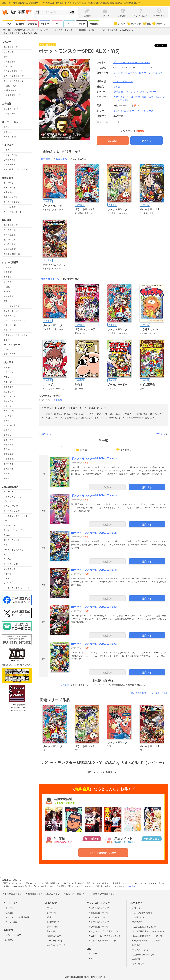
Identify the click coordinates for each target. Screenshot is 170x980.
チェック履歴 (10, 137)
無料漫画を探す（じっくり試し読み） (150, 693)
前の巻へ (46, 434)
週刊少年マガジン (12, 526)
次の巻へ (160, 434)
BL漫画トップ (10, 90)
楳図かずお (9, 392)
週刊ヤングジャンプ (13, 530)
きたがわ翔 (9, 411)
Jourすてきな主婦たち (14, 550)
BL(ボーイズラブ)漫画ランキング (104, 936)
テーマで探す (10, 188)
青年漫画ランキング (99, 922)
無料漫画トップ (11, 47)
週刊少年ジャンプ (12, 511)
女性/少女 (32, 24)
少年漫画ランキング (99, 927)
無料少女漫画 (10, 240)
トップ (8, 24)
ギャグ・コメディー (13, 311)
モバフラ (8, 583)
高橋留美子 (9, 454)
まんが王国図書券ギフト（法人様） (147, 936)
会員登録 (8, 127)
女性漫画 (8, 267)
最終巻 (82, 450)
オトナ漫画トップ (12, 95)
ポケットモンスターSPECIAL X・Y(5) (94, 607)
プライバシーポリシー (141, 950)
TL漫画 (7, 287)
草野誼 (7, 421)
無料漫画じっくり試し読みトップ (42, 894)
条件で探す (9, 183)
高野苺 (7, 449)
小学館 (117, 87)
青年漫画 (8, 277)
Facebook (94, 954)
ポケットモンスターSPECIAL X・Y (132, 62)
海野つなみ (9, 387)
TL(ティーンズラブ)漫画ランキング (105, 931)
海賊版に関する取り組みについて (17, 665)
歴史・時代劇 (10, 325)
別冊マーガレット (12, 540)
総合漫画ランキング (99, 908)
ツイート (163, 45)
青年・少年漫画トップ (14, 81)
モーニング (9, 554)
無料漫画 (94, 24)
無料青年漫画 (10, 244)
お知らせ (8, 150)
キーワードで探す (12, 202)
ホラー (7, 340)
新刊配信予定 (10, 62)
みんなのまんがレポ (13, 212)
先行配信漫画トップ (13, 71)
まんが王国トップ (12, 894)
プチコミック (10, 501)
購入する (147, 141)
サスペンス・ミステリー (15, 320)
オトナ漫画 (9, 296)
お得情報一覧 (10, 114)
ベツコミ (8, 545)
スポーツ (8, 330)
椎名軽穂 (8, 430)
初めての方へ (10, 165)
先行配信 (20, 24)
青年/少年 (45, 24)
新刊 (147, 24)
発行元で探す (10, 207)
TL (57, 24)
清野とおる (9, 440)
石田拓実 (8, 382)
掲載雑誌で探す (11, 197)
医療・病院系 (10, 354)
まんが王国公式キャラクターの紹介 (147, 931)
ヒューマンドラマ (12, 306)
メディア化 (123, 100)
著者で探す (9, 192)
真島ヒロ (8, 474)
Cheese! (7, 535)
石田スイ (8, 377)
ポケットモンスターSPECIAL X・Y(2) (94, 496)
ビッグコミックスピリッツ (16, 516)
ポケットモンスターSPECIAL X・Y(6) (94, 644)
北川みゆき (9, 416)
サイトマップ (137, 964)
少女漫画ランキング (99, 917)
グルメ (7, 349)
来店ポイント (160, 24)
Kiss (6, 521)
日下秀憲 (126, 73)
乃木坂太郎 (9, 459)
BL (69, 24)
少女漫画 (8, 272)
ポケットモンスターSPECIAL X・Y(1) (94, 459)
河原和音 (8, 406)
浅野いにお (9, 372)
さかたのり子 (10, 425)
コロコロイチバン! (51, 279)
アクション (119, 97)
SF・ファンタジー (12, 345)
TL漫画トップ (10, 86)
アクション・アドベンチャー (17, 335)
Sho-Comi (8, 559)
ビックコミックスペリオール (17, 588)
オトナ (82, 24)
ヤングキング (10, 569)
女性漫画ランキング (99, 913)
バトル (130, 97)
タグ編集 (58, 400)
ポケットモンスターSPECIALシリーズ (133, 111)
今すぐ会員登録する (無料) (103, 853)
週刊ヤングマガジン (13, 506)
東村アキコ (9, 464)
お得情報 (9, 940)
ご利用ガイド (10, 160)
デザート (8, 574)
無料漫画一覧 (10, 230)
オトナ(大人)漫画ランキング (102, 940)
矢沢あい (8, 478)
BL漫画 (7, 292)
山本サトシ (61, 159)
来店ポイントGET (12, 109)
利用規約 (135, 945)
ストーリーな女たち (13, 497)
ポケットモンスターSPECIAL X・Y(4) (94, 570)
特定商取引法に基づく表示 (143, 954)
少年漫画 (8, 282)
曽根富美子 (9, 445)
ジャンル (120, 24)
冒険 (138, 97)
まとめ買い (124, 450)
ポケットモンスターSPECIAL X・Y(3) (94, 533)
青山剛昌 (8, 368)
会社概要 (135, 959)
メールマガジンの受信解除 (17, 917)
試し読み (113, 141)
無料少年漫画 (10, 249)
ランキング (134, 24)
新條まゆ (8, 435)
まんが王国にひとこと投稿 (16, 169)
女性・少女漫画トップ (14, 76)
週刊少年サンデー (12, 564)
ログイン (8, 132)
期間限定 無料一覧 (12, 254)
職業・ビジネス (11, 316)
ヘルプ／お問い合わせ (14, 155)
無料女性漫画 (10, 235)
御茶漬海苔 (9, 401)
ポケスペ (45, 400)
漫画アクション (11, 579)
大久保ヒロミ (10, 397)
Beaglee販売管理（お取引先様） (146, 940)
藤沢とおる (9, 469)
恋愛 (6, 301)
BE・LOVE (9, 492)
